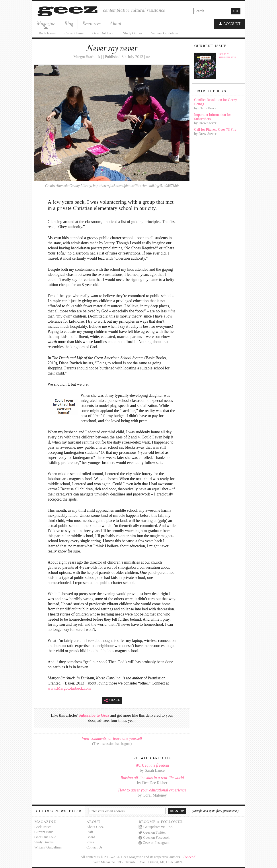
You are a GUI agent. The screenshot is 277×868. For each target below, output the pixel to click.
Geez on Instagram (154, 843)
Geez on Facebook (154, 837)
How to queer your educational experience (152, 790)
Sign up (177, 811)
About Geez (95, 827)
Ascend (190, 857)
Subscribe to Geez (94, 715)
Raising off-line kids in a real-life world (152, 778)
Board (91, 837)
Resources (91, 24)
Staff (90, 832)
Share (112, 700)
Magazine (46, 24)
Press (90, 842)
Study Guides (133, 33)
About (115, 24)
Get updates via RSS (156, 827)
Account (230, 24)
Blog (69, 24)
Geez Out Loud (103, 33)
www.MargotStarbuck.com (69, 688)
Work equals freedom (152, 765)
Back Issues (47, 33)
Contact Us (94, 847)
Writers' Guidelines (165, 33)
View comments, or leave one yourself (112, 738)
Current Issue (74, 33)
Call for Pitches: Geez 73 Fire (215, 129)
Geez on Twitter (152, 832)
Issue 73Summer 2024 (227, 56)
